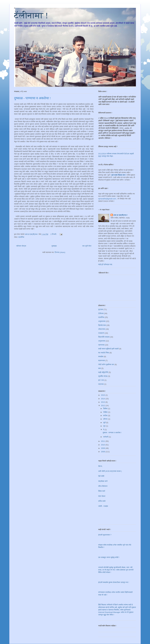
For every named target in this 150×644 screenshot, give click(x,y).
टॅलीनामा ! (31, 16)
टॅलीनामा (101, 313)
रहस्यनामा (101, 345)
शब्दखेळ (101, 357)
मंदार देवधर (102, 496)
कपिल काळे (102, 501)
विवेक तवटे (102, 491)
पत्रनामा (101, 384)
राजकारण (101, 333)
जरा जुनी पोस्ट (87, 246)
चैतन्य (100, 466)
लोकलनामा (102, 329)
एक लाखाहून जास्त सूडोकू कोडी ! (109, 557)
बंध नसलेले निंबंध (104, 353)
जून (105, 426)
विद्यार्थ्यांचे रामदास (104, 337)
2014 (103, 399)
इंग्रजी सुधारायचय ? (105, 535)
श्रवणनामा (102, 361)
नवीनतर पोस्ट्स (21, 246)
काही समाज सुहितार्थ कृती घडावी (108, 349)
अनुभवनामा (102, 341)
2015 (103, 395)
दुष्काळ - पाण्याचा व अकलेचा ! (32, 98)
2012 (103, 406)
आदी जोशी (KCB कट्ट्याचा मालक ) (110, 471)
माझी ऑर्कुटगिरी (103, 372)
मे (104, 430)
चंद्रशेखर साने (103, 481)
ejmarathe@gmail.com (107, 199)
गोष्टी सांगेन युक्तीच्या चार (106, 364)
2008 (103, 452)
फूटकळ (101, 309)
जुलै (105, 423)
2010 (103, 445)
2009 (103, 448)
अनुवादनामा (102, 321)
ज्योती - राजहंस (103, 506)
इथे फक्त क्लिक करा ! (119, 175)
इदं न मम (101, 380)
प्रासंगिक (21, 237)
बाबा (100, 368)
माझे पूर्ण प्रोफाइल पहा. (105, 264)
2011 (103, 441)
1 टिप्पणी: (54, 234)
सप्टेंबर (106, 416)
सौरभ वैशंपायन (103, 486)
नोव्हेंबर (106, 412)
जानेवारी (106, 437)
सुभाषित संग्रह (103, 376)
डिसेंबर (106, 409)
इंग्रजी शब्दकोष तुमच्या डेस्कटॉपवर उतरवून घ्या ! (114, 582)
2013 (103, 402)
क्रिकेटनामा (102, 325)
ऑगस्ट (106, 419)
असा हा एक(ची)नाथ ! (121, 215)
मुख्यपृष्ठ (54, 246)
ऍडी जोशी (101, 476)
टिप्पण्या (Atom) (60, 252)
